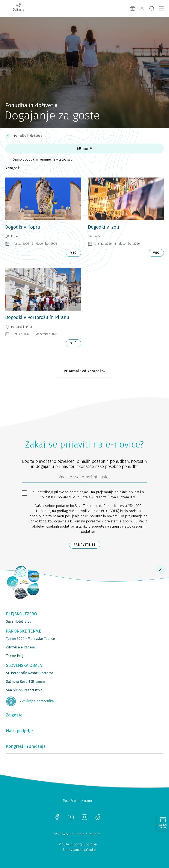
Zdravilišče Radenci (21, 647)
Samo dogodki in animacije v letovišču (43, 159)
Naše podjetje (19, 731)
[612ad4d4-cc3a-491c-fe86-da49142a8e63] (84, 478)
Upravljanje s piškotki (79, 850)
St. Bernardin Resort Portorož (30, 673)
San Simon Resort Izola (24, 690)
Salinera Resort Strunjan (25, 682)
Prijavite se (85, 545)
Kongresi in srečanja (26, 746)
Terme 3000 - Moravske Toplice (30, 639)
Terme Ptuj (15, 656)
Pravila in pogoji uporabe (78, 844)
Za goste (14, 715)
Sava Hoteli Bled (19, 621)
